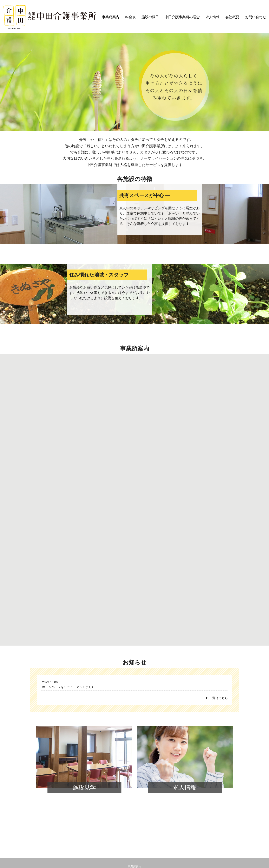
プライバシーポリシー (134, 795)
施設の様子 (150, 17)
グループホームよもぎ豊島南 (173, 777)
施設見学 (84, 686)
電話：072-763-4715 (112, 852)
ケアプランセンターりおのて (60, 777)
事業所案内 (111, 17)
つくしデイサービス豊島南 (97, 777)
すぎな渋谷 (124, 777)
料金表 (130, 17)
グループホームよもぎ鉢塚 (211, 777)
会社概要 (232, 17)
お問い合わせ (256, 17)
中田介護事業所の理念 (182, 17)
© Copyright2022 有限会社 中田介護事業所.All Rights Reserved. (134, 862)
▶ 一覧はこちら (217, 596)
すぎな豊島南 (143, 777)
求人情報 (213, 17)
